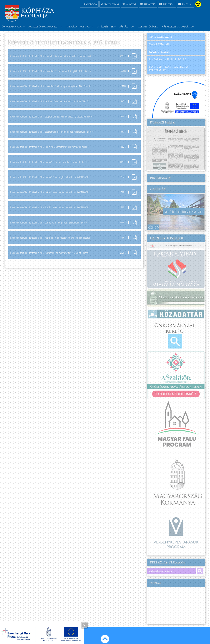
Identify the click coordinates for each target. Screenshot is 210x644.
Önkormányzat (12, 27)
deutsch (167, 4)
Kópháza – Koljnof (78, 27)
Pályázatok (127, 27)
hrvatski (148, 4)
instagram (110, 4)
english (185, 4)
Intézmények (105, 27)
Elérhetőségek (148, 27)
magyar (130, 4)
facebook (89, 4)
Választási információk (178, 27)
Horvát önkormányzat (44, 27)
